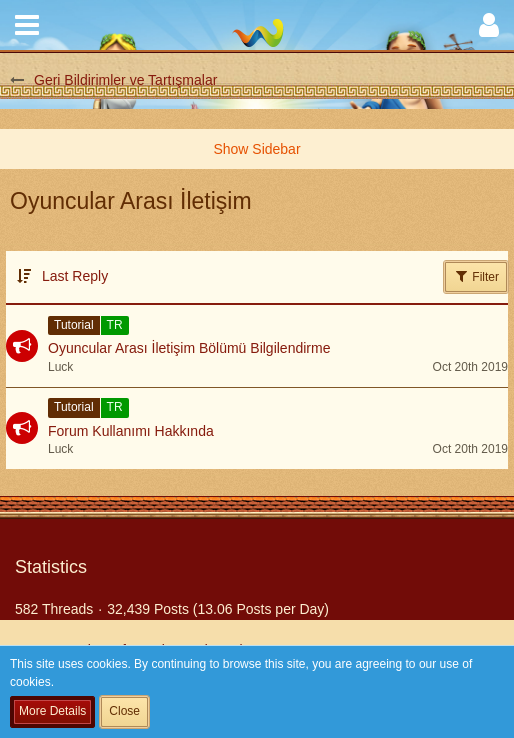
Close (124, 711)
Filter (476, 276)
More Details (52, 711)
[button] (27, 25)
